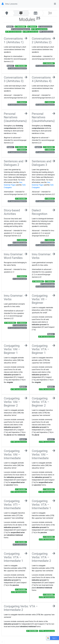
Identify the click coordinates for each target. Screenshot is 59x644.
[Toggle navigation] (55, 4)
